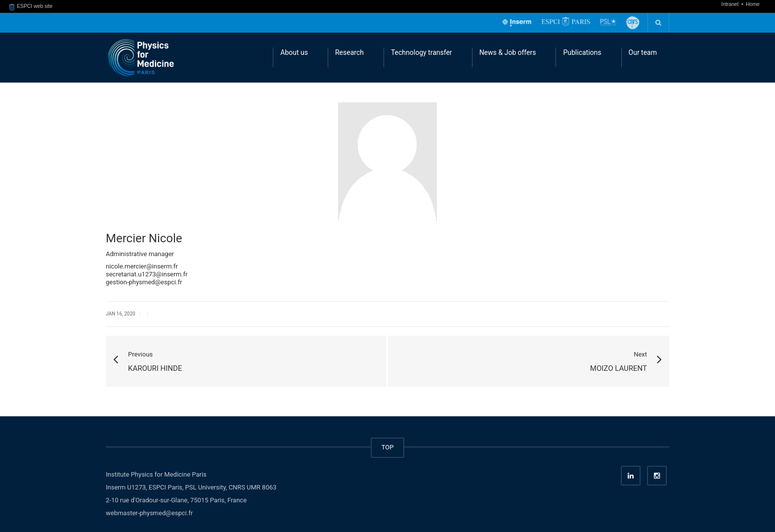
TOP (388, 447)
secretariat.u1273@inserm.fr (147, 274)
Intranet (731, 4)
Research (349, 52)
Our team (643, 52)
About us (294, 52)
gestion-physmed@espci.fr (144, 282)
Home (753, 4)
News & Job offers (508, 52)
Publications (582, 52)
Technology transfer (422, 52)
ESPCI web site (31, 6)
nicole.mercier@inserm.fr (142, 266)
